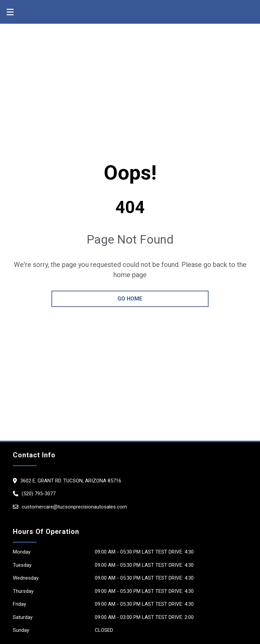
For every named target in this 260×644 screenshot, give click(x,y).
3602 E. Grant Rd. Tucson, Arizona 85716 (71, 481)
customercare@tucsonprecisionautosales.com (74, 507)
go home (130, 299)
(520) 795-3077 (39, 494)
